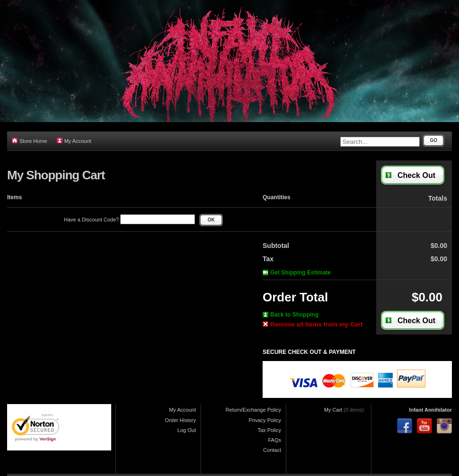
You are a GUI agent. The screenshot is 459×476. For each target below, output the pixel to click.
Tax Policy (269, 430)
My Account (74, 141)
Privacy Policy (265, 420)
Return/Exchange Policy (253, 410)
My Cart (333, 410)
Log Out (187, 430)
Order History (181, 420)
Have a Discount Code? (129, 220)
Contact (272, 450)
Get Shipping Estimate (297, 273)
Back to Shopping (291, 315)
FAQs (274, 440)
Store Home (30, 141)
